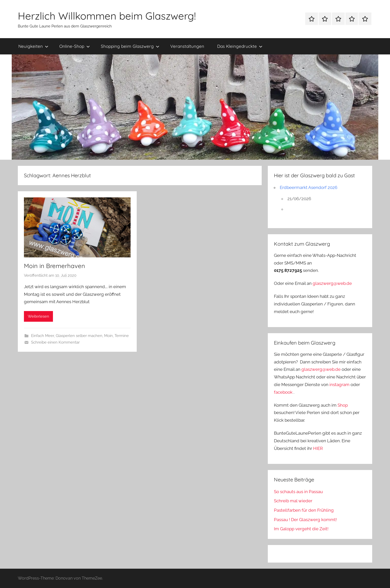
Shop (343, 405)
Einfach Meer (43, 336)
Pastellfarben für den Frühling (304, 510)
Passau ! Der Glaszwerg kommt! (305, 520)
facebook (283, 392)
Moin (108, 336)
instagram (339, 385)
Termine (122, 336)
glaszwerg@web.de (332, 283)
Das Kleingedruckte (240, 46)
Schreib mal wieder (293, 501)
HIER (318, 448)
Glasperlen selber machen (79, 336)
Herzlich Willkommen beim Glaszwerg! (107, 16)
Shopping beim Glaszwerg (130, 46)
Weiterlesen (38, 316)
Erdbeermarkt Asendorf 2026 (309, 187)
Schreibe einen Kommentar (55, 342)
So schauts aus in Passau (298, 492)
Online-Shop (75, 46)
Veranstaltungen (187, 46)
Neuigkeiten (33, 46)
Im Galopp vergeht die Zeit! (301, 529)
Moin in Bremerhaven (54, 266)
